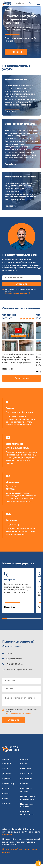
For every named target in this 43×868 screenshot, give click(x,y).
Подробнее (16, 52)
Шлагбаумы (26, 783)
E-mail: (20, 674)
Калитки (24, 788)
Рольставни (26, 773)
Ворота (24, 768)
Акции (5, 773)
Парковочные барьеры (27, 810)
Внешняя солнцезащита (27, 818)
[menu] (38, 3)
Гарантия (7, 783)
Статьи (6, 793)
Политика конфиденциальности (17, 297)
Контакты (7, 808)
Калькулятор (8, 788)
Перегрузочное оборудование (28, 802)
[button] (10, 351)
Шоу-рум (7, 768)
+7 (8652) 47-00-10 (31, 3)
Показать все (22, 383)
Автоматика (26, 778)
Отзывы (6, 798)
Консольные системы (26, 794)
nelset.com (7, 839)
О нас (5, 803)
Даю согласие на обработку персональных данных (21, 295)
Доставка (7, 778)
